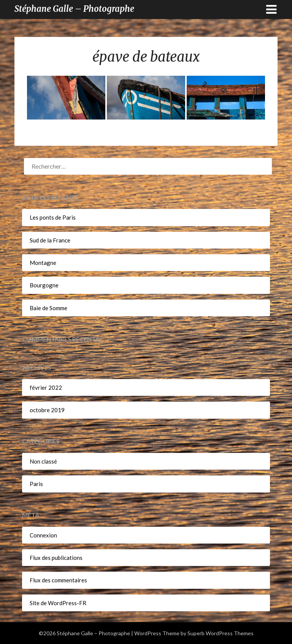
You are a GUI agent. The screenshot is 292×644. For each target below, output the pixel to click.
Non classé (43, 461)
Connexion (43, 535)
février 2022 (46, 387)
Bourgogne (44, 285)
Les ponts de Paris (53, 217)
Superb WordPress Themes (221, 633)
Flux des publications (56, 558)
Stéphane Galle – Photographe (74, 9)
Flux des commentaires (58, 580)
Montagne (43, 263)
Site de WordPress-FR (58, 603)
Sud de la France (50, 240)
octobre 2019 (47, 410)
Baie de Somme (48, 308)
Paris (36, 484)
